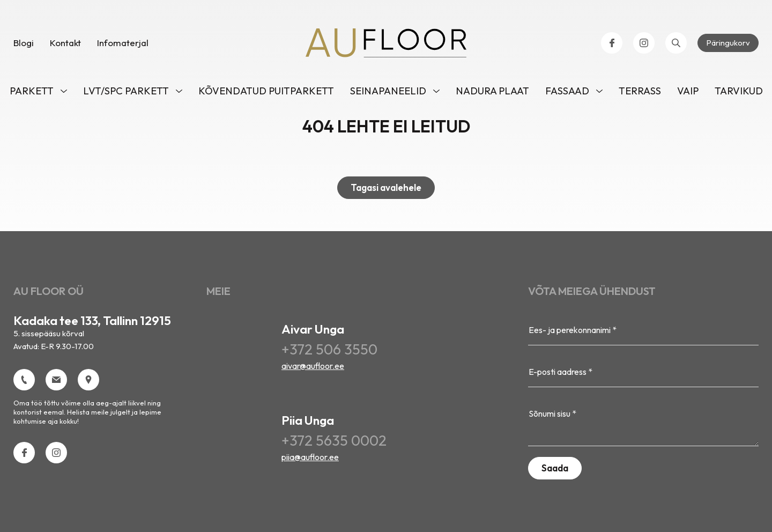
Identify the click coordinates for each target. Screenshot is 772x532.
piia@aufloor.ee (310, 457)
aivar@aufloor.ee (313, 366)
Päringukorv (728, 43)
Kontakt (65, 43)
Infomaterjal (123, 43)
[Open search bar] (676, 43)
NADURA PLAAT (492, 91)
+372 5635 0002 (334, 440)
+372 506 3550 (329, 349)
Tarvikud (739, 91)
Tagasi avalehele (386, 187)
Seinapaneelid (388, 91)
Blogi (24, 43)
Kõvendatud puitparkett (266, 91)
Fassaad (567, 91)
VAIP (688, 91)
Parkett (32, 91)
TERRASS (640, 91)
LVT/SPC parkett (126, 91)
